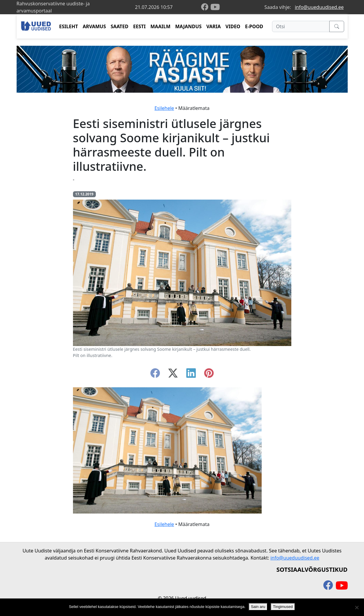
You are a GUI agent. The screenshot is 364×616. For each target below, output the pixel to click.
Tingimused (283, 607)
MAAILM (160, 26)
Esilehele (164, 108)
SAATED (120, 26)
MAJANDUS (188, 26)
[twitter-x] (173, 375)
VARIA (213, 26)
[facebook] (206, 7)
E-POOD (254, 26)
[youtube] (215, 7)
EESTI (139, 26)
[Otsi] (301, 26)
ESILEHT (68, 26)
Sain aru (258, 607)
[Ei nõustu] (357, 607)
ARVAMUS (94, 26)
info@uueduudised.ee (319, 7)
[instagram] (209, 375)
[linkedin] (191, 375)
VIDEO (233, 26)
